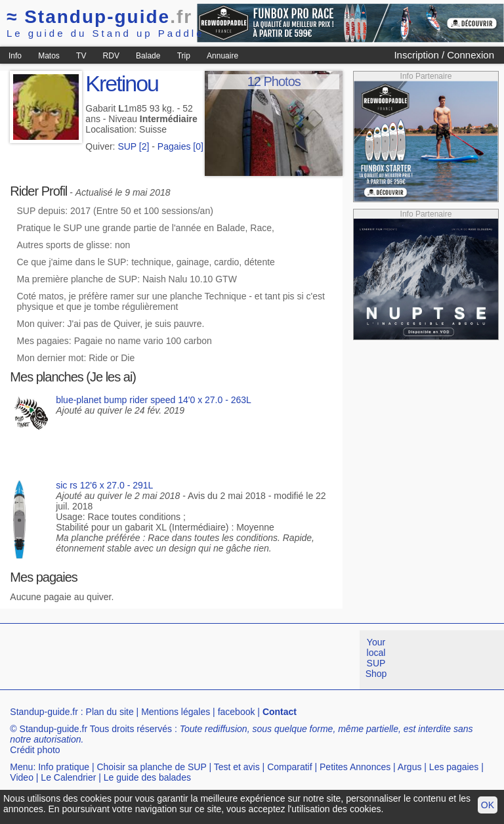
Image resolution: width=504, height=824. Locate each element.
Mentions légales (176, 712)
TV (81, 56)
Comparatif (289, 767)
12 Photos (274, 81)
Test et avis (237, 767)
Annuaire (222, 56)
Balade (148, 56)
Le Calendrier (68, 777)
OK (488, 805)
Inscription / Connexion (444, 55)
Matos (49, 56)
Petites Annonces (355, 767)
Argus (410, 767)
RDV (111, 56)
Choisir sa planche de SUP (151, 767)
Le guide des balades (147, 777)
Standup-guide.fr (44, 712)
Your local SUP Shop (376, 658)
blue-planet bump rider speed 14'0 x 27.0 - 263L (154, 400)
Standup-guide (99, 17)
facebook (237, 712)
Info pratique (64, 767)
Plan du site (110, 712)
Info (15, 56)
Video (22, 777)
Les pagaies (454, 767)
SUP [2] (133, 146)
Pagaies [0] (180, 146)
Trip (184, 56)
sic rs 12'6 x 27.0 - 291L (104, 485)
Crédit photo (35, 750)
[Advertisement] (239, 660)
